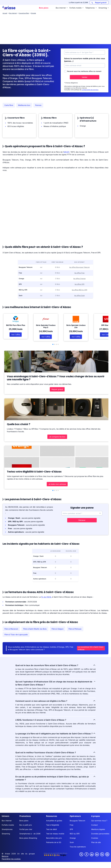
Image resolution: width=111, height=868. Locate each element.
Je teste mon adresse (57, 484)
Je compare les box (57, 437)
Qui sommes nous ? (99, 821)
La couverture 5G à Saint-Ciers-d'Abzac (91, 648)
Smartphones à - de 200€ (30, 834)
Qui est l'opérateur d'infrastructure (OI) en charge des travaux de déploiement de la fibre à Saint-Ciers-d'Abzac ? (55, 683)
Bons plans (24, 821)
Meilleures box (24, 105)
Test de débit (51, 829)
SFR (71, 829)
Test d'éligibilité (53, 825)
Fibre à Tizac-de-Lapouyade (16, 635)
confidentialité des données (90, 90)
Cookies (95, 838)
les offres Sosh (80, 295)
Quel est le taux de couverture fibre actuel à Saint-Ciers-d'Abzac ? (55, 665)
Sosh (72, 842)
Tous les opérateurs (78, 847)
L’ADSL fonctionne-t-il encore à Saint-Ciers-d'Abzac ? (55, 720)
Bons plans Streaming (28, 838)
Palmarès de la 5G (54, 842)
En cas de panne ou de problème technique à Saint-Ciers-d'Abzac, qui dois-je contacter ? (55, 778)
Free (71, 825)
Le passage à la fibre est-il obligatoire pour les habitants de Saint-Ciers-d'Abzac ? (55, 733)
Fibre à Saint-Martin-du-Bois (35, 629)
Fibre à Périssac (75, 629)
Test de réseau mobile (55, 834)
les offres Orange (79, 279)
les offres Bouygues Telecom (80, 267)
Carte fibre (9, 105)
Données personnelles (100, 834)
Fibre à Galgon (58, 629)
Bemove (5, 856)
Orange (73, 838)
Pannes (38, 105)
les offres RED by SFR (80, 290)
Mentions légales (98, 829)
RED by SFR (75, 834)
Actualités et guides (54, 821)
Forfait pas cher (26, 829)
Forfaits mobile (8, 825)
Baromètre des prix (54, 838)
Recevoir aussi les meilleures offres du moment (83, 71)
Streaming (6, 834)
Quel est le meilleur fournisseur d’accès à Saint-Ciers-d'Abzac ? (55, 752)
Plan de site (96, 842)
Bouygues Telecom (77, 821)
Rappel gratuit (57, 389)
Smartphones (7, 829)
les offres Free (79, 273)
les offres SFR (80, 284)
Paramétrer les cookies (11, 859)
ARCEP (66, 152)
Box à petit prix (26, 825)
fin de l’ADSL (46, 597)
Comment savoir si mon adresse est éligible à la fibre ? (55, 701)
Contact (94, 825)
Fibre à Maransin (11, 629)
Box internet (7, 821)
